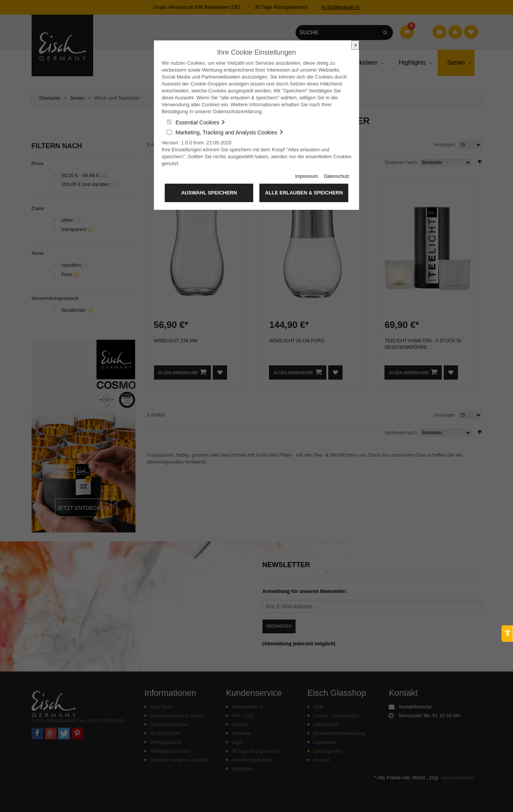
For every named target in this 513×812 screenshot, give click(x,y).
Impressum (307, 176)
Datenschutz (337, 176)
